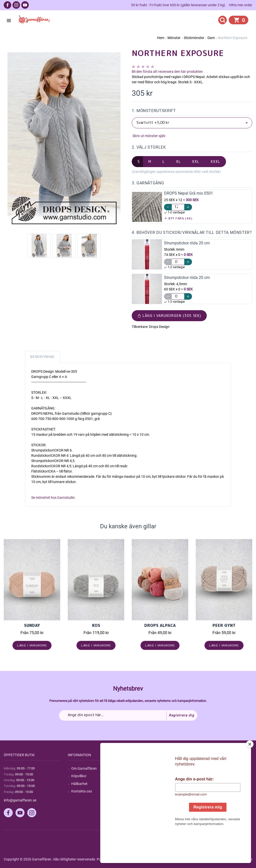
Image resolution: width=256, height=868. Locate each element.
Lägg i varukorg (32, 645)
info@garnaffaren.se (20, 800)
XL (178, 161)
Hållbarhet (79, 784)
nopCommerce (127, 859)
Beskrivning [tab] (42, 357)
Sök (138, 768)
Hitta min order (241, 5)
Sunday (32, 625)
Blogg (140, 776)
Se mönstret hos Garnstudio (53, 498)
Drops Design (159, 327)
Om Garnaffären (84, 768)
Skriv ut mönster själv (149, 136)
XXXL (215, 161)
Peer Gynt (224, 625)
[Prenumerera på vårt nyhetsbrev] (128, 715)
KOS (96, 625)
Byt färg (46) (178, 218)
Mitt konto (207, 768)
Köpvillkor (79, 776)
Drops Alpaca (160, 625)
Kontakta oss (82, 791)
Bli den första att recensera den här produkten (167, 72)
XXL (196, 161)
